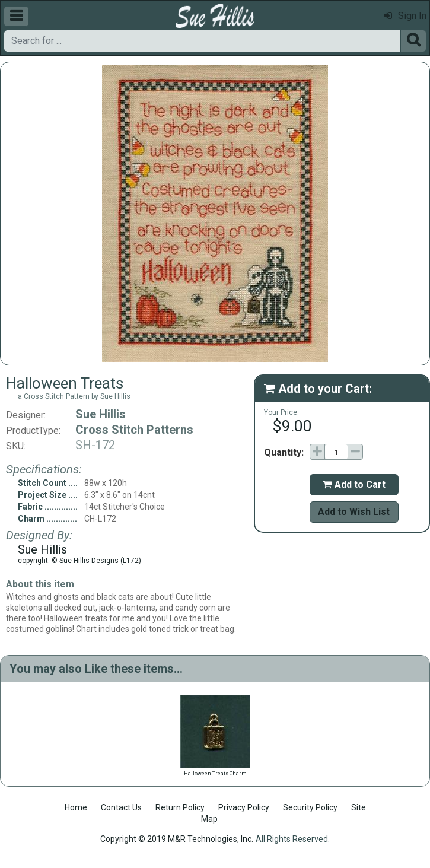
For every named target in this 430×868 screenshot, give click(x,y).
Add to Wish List (354, 512)
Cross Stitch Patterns (134, 430)
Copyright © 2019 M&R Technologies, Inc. (177, 839)
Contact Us (121, 807)
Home (76, 807)
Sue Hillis (101, 414)
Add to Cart (354, 484)
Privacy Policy (244, 807)
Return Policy (180, 807)
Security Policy (310, 807)
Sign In (405, 16)
